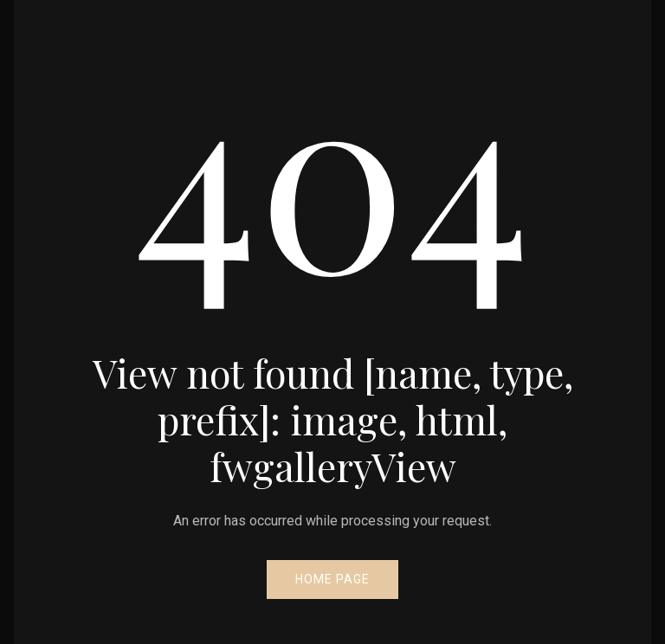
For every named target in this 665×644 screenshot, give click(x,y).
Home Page (332, 579)
